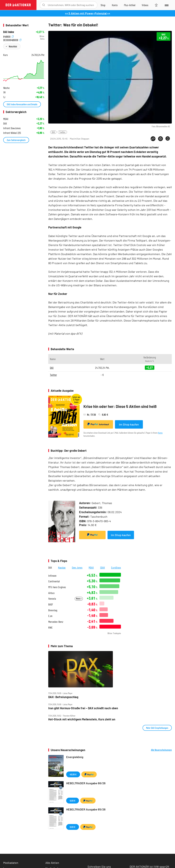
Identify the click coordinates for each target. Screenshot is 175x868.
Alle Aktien (52, 863)
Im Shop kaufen (129, 424)
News (79, 599)
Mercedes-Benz (56, 622)
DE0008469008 (12, 40)
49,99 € (73, 774)
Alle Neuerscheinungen (161, 750)
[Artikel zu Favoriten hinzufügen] (168, 138)
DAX (53, 132)
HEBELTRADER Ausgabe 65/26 (86, 809)
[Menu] (166, 5)
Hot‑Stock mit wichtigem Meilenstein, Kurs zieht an (82, 719)
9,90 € (73, 801)
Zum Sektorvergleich (16, 140)
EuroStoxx (116, 567)
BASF (51, 604)
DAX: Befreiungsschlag (63, 697)
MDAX (91, 567)
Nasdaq (62, 567)
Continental (54, 581)
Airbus (51, 593)
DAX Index (9, 32)
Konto (160, 433)
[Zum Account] (115, 5)
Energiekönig (75, 757)
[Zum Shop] (103, 5)
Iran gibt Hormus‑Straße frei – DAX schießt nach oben (83, 708)
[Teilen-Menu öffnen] (153, 139)
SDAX (103, 567)
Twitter (62, 132)
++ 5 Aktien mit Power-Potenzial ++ (88, 13)
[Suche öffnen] (44, 5)
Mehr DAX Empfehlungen (157, 728)
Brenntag (53, 610)
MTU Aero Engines (57, 587)
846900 (8, 36)
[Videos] (145, 5)
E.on (50, 616)
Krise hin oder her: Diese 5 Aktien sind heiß (120, 406)
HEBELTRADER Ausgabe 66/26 (86, 783)
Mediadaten (11, 863)
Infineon (52, 576)
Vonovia (52, 599)
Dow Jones (77, 567)
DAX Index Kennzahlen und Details (22, 104)
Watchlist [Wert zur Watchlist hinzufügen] (13, 46)
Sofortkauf (98, 424)
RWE (50, 628)
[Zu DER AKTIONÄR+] (130, 5)
